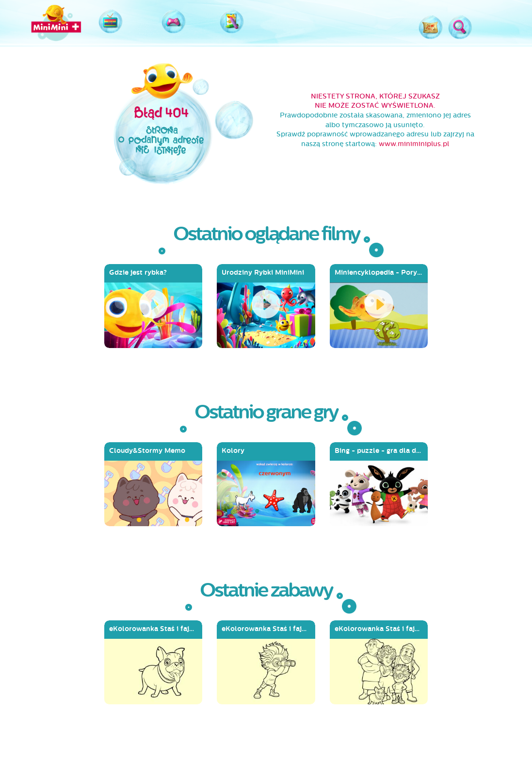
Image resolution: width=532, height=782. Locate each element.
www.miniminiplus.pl (414, 144)
